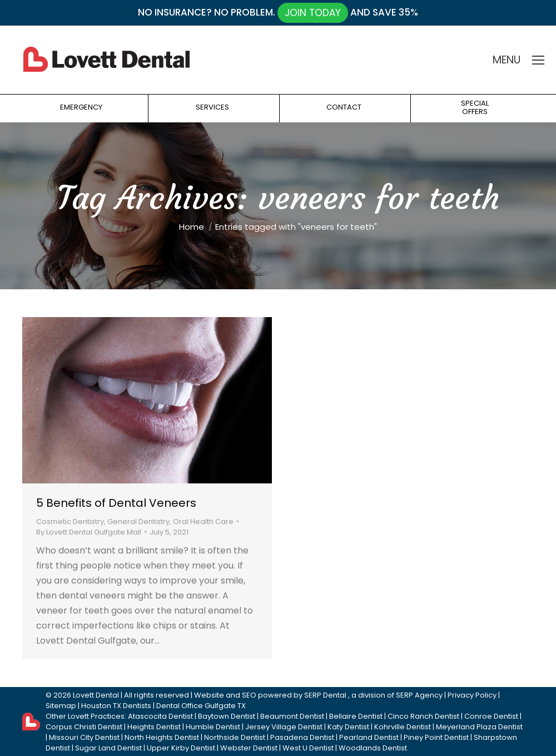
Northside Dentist (235, 737)
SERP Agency (419, 695)
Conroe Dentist (491, 716)
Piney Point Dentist (436, 737)
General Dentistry (138, 522)
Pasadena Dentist (302, 737)
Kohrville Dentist (403, 727)
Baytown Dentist (227, 716)
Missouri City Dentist (84, 737)
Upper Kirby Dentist (181, 748)
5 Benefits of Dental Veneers (116, 503)
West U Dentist (308, 748)
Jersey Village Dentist (284, 727)
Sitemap (61, 706)
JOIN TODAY (313, 13)
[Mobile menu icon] (538, 60)
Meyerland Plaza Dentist (479, 727)
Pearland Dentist (369, 737)
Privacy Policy (472, 695)
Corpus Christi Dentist (84, 727)
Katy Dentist (348, 727)
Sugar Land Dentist (108, 748)
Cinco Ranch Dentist (423, 716)
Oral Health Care (203, 522)
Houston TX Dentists (116, 706)
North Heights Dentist (162, 737)
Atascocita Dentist (160, 716)
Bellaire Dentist (356, 716)
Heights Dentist (154, 727)
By (89, 532)
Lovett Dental (96, 695)
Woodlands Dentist (373, 748)
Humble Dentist (213, 727)
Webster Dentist (249, 748)
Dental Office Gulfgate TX (201, 706)
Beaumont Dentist (292, 716)
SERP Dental (325, 695)
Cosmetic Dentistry (70, 522)
